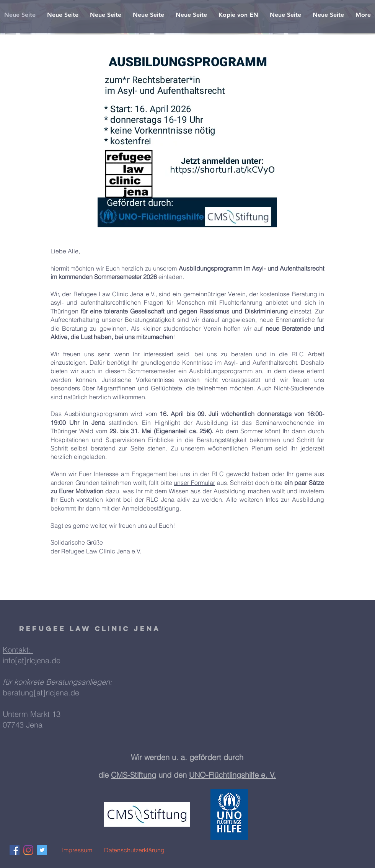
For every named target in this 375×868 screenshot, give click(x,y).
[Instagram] (28, 850)
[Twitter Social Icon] (42, 850)
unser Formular (194, 483)
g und (163, 775)
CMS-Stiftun (131, 775)
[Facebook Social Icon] (15, 850)
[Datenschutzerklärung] (134, 850)
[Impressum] (77, 850)
